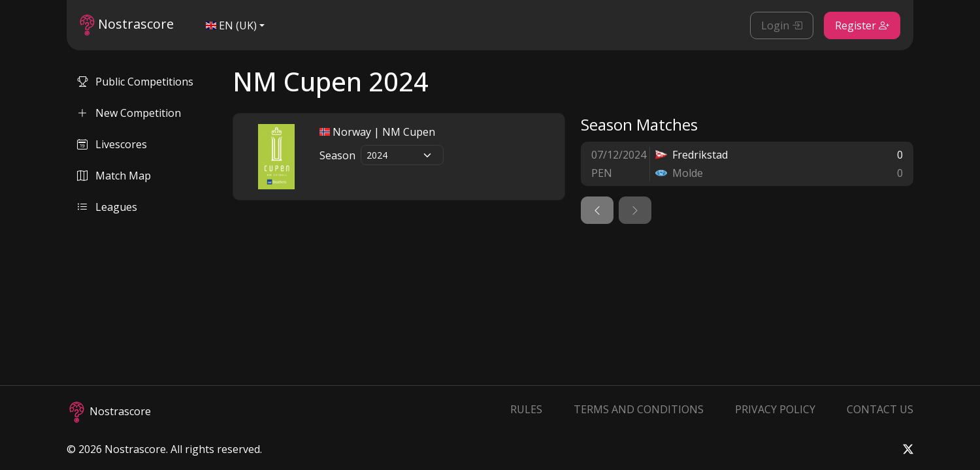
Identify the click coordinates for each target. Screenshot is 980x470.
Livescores (112, 144)
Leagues (107, 207)
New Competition (129, 113)
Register (862, 25)
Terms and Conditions (639, 409)
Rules (526, 409)
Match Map (114, 176)
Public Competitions (135, 82)
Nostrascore (127, 25)
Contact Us (880, 409)
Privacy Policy (775, 409)
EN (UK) (231, 25)
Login (782, 25)
